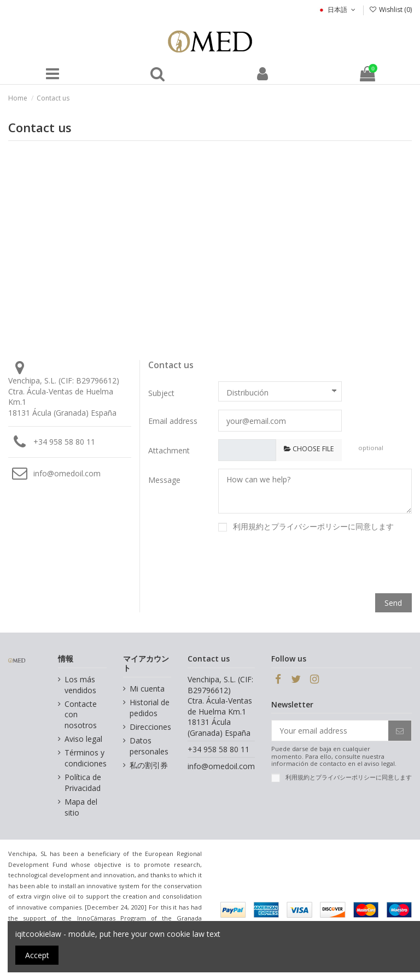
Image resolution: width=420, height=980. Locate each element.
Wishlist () (390, 10)
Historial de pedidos (150, 708)
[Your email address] (330, 731)
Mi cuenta (147, 689)
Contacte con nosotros (81, 715)
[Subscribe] (400, 731)
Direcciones (150, 727)
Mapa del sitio (81, 807)
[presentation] (329, 564)
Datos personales (149, 746)
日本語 (337, 10)
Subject (161, 393)
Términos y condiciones (86, 758)
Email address (173, 421)
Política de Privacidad (83, 783)
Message (164, 480)
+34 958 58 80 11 (64, 442)
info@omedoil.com (67, 473)
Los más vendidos (80, 685)
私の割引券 (149, 765)
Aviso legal (83, 739)
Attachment (169, 450)
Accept (37, 955)
